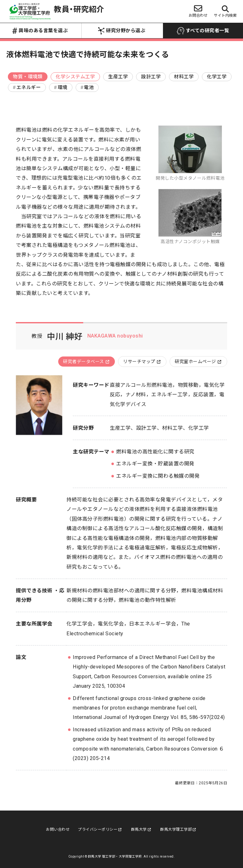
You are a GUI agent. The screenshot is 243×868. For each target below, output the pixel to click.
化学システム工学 (75, 77)
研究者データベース (86, 362)
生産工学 (118, 77)
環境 (62, 87)
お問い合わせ (58, 829)
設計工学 (151, 77)
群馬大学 (141, 829)
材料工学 (184, 77)
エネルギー (29, 87)
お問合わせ (198, 11)
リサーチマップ (142, 362)
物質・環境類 (28, 77)
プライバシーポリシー (100, 829)
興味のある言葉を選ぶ (40, 31)
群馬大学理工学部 (178, 829)
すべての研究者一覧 (203, 31)
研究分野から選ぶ (122, 31)
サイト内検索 (225, 12)
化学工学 (217, 77)
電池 (89, 87)
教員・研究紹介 (57, 11)
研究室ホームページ (198, 362)
